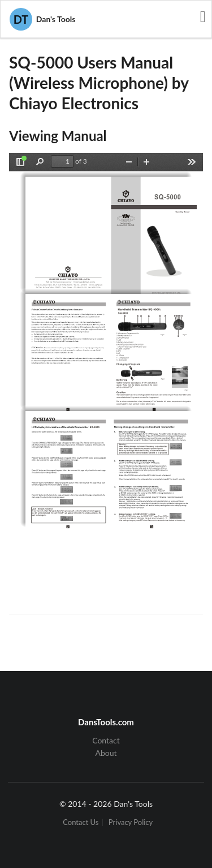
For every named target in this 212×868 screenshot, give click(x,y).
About (106, 753)
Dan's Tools (42, 19)
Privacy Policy (131, 822)
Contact (106, 741)
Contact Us (81, 822)
